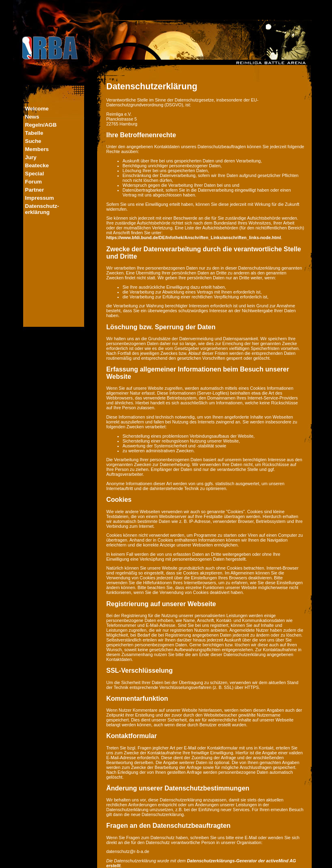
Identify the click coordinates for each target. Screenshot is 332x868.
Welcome (37, 109)
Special (35, 174)
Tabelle (34, 133)
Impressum (40, 198)
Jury (31, 157)
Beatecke (37, 165)
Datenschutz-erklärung (42, 209)
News (32, 117)
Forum (34, 182)
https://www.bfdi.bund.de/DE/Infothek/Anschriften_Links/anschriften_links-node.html (194, 238)
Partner (35, 190)
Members (37, 149)
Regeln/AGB (41, 125)
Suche (33, 141)
